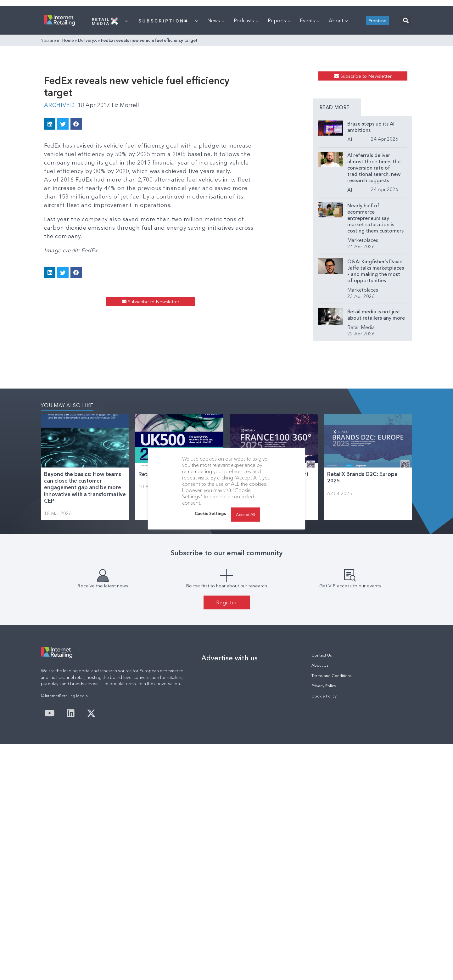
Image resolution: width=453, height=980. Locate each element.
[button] (406, 99)
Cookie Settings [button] (210, 513)
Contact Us (322, 891)
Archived (59, 200)
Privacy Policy (324, 922)
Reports (279, 99)
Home (68, 119)
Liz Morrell (125, 200)
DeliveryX (87, 119)
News (216, 99)
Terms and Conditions (332, 912)
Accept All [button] (246, 514)
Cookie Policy (324, 932)
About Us (320, 901)
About (338, 99)
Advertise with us (229, 894)
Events (310, 99)
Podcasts (246, 99)
